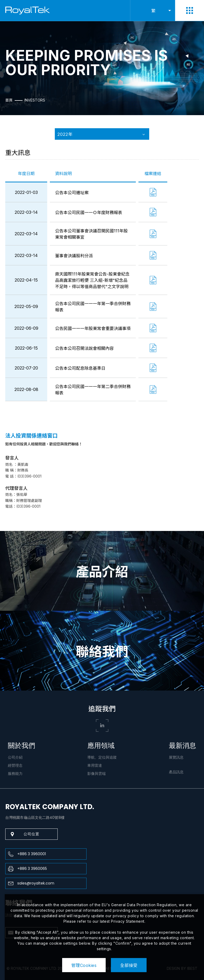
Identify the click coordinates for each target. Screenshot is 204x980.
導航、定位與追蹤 (102, 757)
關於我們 (22, 746)
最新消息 (182, 746)
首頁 (9, 100)
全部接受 (129, 965)
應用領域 (101, 746)
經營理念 (15, 765)
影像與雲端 (96, 774)
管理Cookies (84, 965)
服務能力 (15, 774)
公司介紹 (15, 757)
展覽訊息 (176, 757)
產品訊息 (176, 772)
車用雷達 (95, 765)
